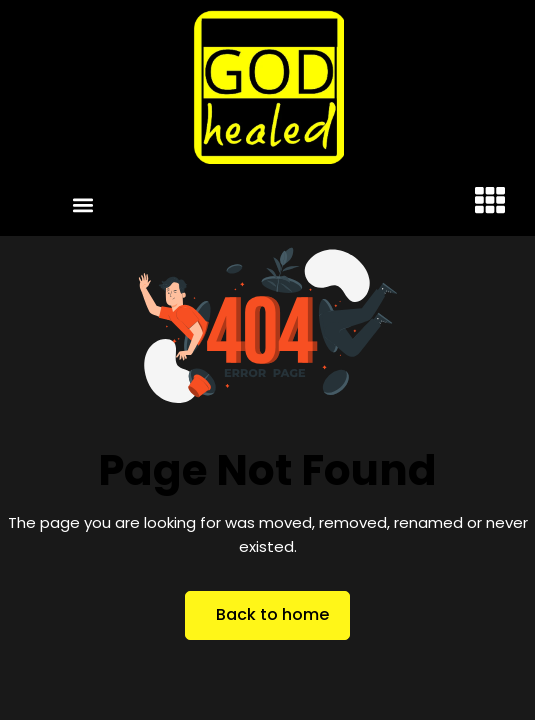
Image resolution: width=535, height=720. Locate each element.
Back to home (272, 614)
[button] (82, 204)
